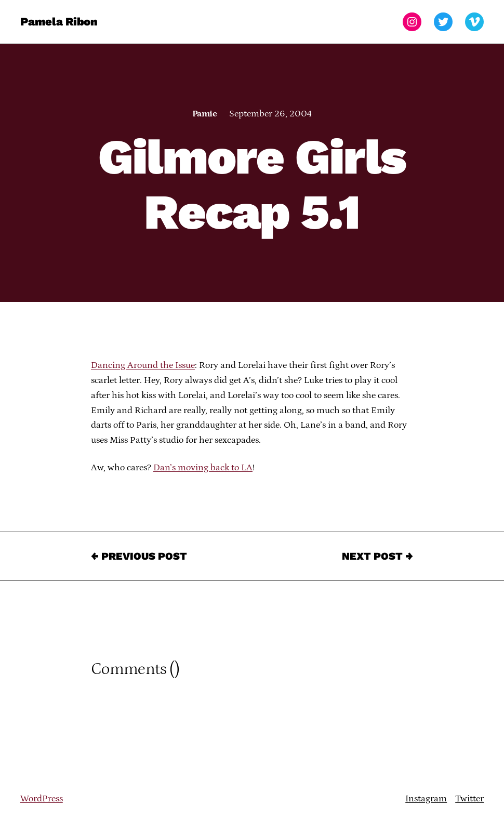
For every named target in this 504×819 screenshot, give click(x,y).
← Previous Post (139, 556)
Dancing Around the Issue (143, 365)
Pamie (204, 114)
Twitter (469, 799)
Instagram (426, 799)
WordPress (42, 799)
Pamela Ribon (59, 22)
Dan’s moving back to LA (203, 468)
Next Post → (377, 556)
